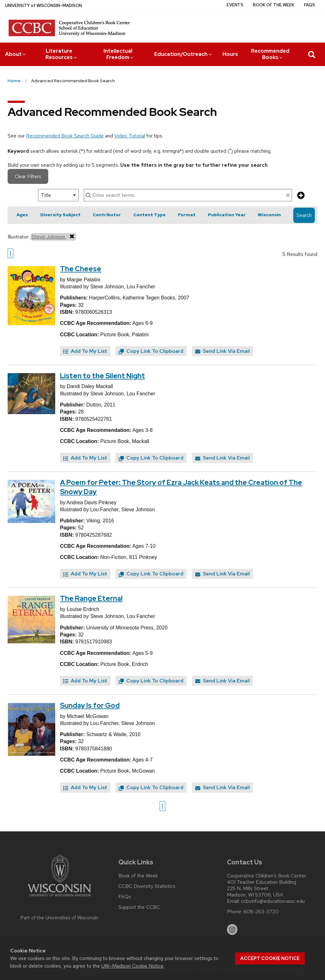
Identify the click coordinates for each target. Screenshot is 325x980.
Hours (230, 54)
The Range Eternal (91, 598)
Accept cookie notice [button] (270, 958)
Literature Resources (62, 54)
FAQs (310, 5)
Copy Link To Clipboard (151, 351)
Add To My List (85, 351)
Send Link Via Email (222, 351)
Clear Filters (28, 176)
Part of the (59, 918)
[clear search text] (288, 196)
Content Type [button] (149, 215)
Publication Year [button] (227, 215)
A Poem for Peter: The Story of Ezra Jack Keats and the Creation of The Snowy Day (181, 487)
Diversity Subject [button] (60, 215)
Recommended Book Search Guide (65, 136)
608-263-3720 (261, 912)
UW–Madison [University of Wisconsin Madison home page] (43, 6)
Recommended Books (270, 54)
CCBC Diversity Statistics (147, 886)
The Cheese (81, 269)
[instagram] (232, 930)
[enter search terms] (188, 195)
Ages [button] (22, 215)
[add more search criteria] (301, 196)
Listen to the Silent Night (103, 376)
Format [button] (187, 215)
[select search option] (58, 195)
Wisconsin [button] (269, 215)
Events (235, 5)
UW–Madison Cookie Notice (132, 966)
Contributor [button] (107, 215)
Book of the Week (274, 5)
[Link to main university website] (59, 898)
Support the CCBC (139, 907)
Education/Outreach (183, 54)
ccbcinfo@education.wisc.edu (273, 901)
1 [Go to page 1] (10, 253)
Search (304, 215)
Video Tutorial (130, 136)
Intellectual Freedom (119, 54)
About (16, 54)
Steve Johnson (53, 237)
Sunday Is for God (90, 705)
